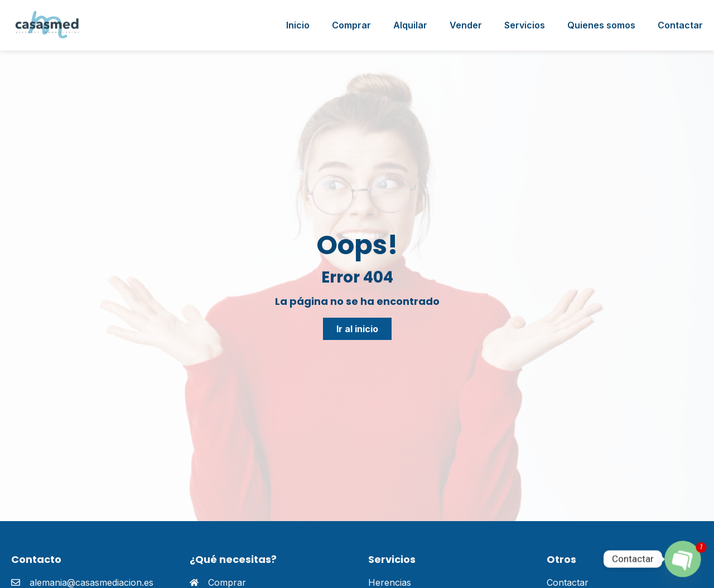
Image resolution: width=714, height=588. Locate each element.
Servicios (525, 25)
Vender (466, 25)
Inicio (298, 25)
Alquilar (410, 25)
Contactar (680, 25)
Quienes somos (601, 25)
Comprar (351, 25)
